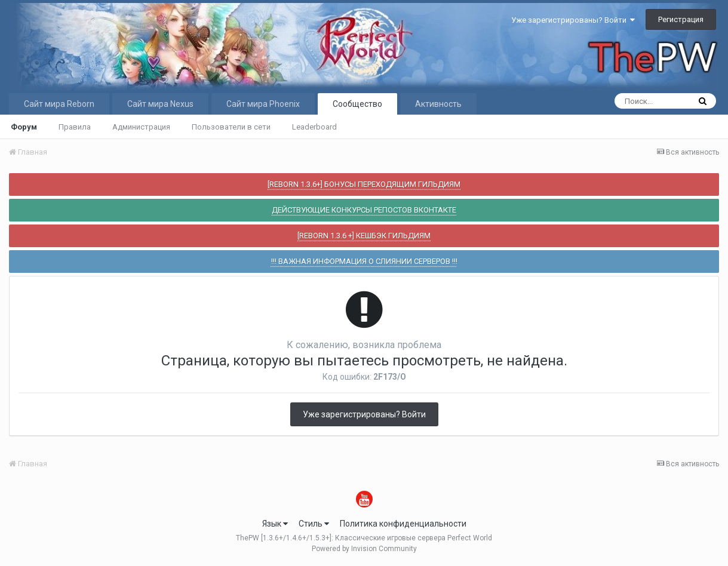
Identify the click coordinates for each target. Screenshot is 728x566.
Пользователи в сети (231, 127)
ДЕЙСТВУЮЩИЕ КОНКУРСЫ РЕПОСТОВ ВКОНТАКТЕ (364, 210)
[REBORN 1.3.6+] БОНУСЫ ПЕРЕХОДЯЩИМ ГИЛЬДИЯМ (364, 184)
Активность (438, 104)
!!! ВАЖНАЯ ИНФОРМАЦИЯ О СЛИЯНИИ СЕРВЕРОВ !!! (364, 261)
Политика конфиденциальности (403, 524)
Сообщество (357, 104)
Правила (75, 127)
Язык (275, 524)
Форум (24, 127)
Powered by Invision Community (364, 549)
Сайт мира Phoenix (263, 104)
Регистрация (681, 19)
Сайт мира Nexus (160, 104)
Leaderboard (314, 127)
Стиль (314, 524)
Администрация (141, 127)
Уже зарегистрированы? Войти (573, 20)
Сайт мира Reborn (59, 104)
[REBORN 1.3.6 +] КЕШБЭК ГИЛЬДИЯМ (364, 236)
